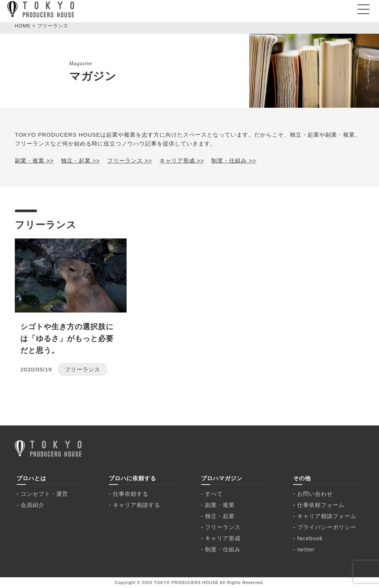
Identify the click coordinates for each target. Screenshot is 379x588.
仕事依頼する (131, 494)
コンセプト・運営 (44, 494)
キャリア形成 (223, 538)
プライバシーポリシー (327, 527)
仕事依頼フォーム (321, 505)
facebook (310, 538)
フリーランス (83, 369)
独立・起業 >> (81, 161)
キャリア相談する (137, 505)
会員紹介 (33, 505)
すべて (214, 494)
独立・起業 (220, 516)
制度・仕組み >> (234, 161)
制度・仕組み (223, 549)
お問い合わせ (315, 494)
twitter (306, 549)
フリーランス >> (130, 161)
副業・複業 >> (34, 161)
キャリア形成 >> (182, 161)
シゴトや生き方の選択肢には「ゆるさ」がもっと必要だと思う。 (67, 338)
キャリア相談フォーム (327, 516)
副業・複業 (220, 505)
